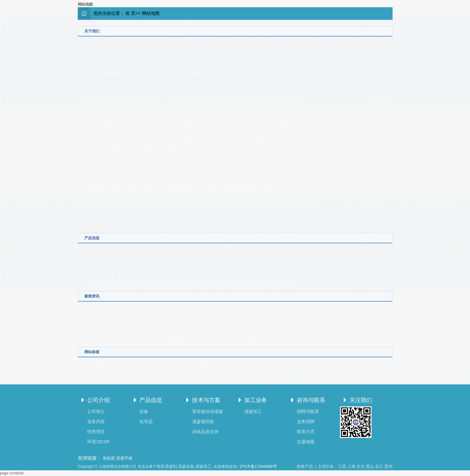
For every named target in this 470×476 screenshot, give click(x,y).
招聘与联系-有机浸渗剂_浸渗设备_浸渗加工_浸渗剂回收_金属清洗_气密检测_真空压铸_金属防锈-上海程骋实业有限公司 (195, 159)
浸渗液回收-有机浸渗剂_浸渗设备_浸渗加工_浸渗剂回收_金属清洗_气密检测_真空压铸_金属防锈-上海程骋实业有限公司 (195, 131)
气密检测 (310, 364)
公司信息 (93, 44)
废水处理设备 (158, 364)
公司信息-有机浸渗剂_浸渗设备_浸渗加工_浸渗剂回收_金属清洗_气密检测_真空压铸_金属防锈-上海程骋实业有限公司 (193, 65)
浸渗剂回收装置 (100, 364)
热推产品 (305, 466)
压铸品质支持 (282, 44)
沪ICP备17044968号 (258, 466)
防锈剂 (155, 53)
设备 (125, 53)
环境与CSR (175, 44)
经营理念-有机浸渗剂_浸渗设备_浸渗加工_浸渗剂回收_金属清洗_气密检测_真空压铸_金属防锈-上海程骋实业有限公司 (193, 93)
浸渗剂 (111, 53)
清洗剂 (383, 364)
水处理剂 (230, 364)
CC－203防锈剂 (301, 262)
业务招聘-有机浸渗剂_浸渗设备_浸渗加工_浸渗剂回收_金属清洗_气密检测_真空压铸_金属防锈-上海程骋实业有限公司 (193, 169)
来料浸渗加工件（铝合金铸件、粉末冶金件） (242, 262)
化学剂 (368, 364)
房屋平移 (124, 458)
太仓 (360, 466)
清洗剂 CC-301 (333, 262)
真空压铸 (330, 364)
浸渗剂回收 (208, 364)
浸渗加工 (306, 44)
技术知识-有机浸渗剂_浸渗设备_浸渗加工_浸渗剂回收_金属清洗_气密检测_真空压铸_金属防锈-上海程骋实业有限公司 (193, 340)
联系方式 (370, 44)
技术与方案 (200, 44)
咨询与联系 (311, 400)
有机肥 (109, 458)
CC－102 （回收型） (369, 262)
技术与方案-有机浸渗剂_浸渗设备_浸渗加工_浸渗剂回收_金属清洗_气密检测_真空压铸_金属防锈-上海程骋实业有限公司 (195, 112)
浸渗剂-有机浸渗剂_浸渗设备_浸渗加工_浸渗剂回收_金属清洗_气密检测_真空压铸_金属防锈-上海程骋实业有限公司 (191, 197)
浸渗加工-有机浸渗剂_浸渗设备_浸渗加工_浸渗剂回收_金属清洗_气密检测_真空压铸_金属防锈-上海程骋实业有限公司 (193, 150)
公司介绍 (99, 400)
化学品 (139, 53)
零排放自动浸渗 (228, 44)
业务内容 (133, 44)
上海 (351, 466)
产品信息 (151, 400)
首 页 (130, 13)
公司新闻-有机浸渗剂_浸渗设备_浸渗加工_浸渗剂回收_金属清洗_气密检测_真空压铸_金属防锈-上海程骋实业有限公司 (193, 321)
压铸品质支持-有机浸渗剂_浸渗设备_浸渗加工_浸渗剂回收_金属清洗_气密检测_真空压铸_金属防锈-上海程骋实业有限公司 (197, 141)
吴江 (379, 466)
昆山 (370, 466)
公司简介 (113, 44)
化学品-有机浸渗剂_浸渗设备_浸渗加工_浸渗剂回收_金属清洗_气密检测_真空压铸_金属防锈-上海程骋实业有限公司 (191, 216)
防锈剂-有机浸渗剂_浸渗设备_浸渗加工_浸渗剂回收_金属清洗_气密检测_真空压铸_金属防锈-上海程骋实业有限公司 (191, 226)
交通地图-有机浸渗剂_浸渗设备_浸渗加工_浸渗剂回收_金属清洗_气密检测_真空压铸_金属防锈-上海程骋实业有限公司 (193, 188)
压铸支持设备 (130, 364)
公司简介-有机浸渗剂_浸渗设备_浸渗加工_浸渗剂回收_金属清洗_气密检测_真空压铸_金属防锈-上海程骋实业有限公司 (193, 74)
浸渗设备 (250, 364)
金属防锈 (349, 364)
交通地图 (93, 53)
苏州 (388, 466)
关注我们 (361, 400)
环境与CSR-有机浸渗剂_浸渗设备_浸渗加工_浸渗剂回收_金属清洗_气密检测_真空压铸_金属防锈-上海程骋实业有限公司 (195, 103)
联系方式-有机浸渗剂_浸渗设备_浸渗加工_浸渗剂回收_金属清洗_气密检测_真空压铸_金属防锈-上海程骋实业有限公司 (193, 178)
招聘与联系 (328, 44)
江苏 (342, 466)
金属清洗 (290, 364)
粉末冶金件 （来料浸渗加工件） (168, 262)
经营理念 (153, 44)
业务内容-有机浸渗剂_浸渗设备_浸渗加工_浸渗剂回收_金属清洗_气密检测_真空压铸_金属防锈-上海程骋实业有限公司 (193, 84)
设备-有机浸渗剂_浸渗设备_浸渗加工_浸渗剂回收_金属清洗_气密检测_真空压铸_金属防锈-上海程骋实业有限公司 (189, 207)
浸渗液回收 (256, 44)
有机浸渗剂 (184, 364)
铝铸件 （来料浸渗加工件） (110, 262)
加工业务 (256, 400)
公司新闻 (93, 309)
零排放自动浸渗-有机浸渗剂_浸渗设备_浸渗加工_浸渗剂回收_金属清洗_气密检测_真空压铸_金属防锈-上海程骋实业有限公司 (199, 122)
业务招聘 (350, 44)
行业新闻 (113, 309)
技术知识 (133, 309)
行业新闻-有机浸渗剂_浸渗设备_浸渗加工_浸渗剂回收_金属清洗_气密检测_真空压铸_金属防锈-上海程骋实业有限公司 (193, 330)
